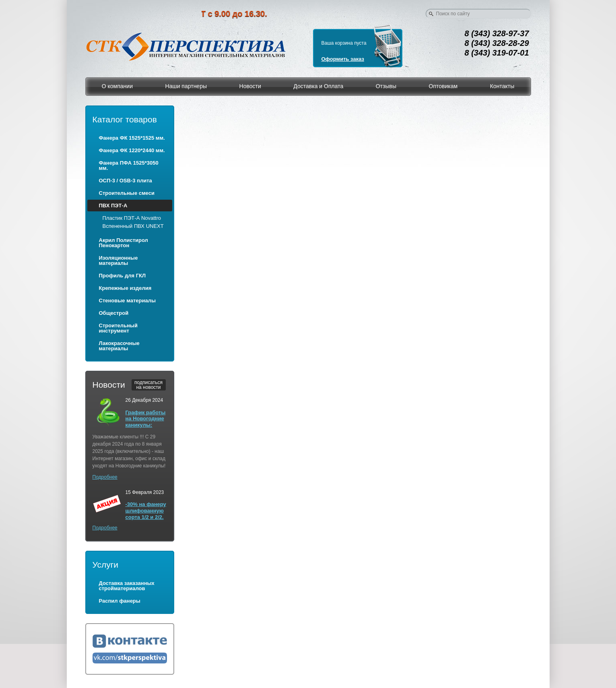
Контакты (502, 86)
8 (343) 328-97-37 (497, 33)
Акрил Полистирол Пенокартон (124, 243)
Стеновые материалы (128, 301)
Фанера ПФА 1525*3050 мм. (129, 165)
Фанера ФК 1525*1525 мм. (132, 138)
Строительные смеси (127, 193)
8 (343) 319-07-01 (497, 53)
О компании (117, 86)
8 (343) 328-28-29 (497, 43)
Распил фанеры (120, 601)
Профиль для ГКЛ (123, 276)
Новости (250, 86)
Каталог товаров (125, 119)
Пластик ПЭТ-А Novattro (132, 218)
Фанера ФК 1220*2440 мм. (132, 150)
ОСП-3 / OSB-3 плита (126, 181)
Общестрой (114, 313)
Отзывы (386, 86)
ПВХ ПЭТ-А (113, 206)
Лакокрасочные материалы (119, 346)
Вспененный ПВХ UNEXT (133, 226)
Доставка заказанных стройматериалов (127, 586)
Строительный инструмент (118, 328)
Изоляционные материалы (118, 260)
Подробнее (105, 477)
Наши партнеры (186, 86)
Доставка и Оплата (318, 86)
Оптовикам (443, 86)
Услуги (106, 565)
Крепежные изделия (125, 288)
